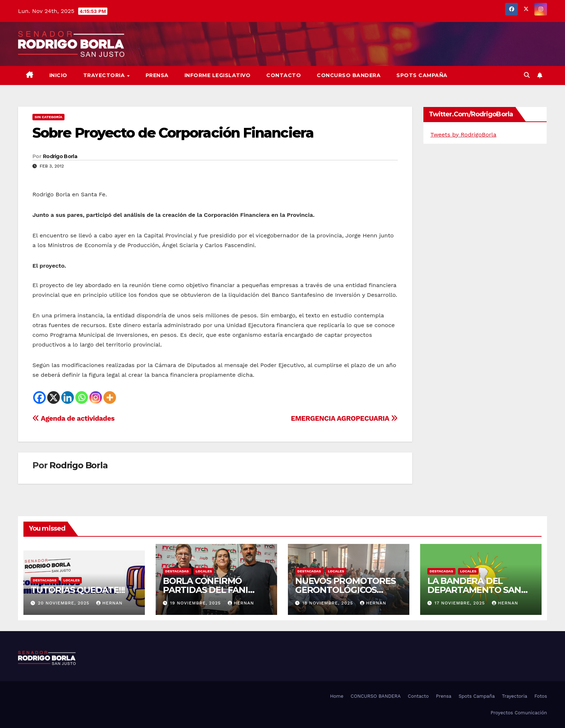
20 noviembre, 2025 (64, 603)
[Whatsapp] (82, 398)
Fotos (541, 696)
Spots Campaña (477, 696)
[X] (54, 398)
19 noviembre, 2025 (196, 603)
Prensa (157, 75)
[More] (110, 398)
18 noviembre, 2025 (329, 603)
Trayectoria (105, 75)
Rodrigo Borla (60, 156)
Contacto (284, 75)
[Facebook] (39, 398)
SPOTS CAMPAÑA (422, 75)
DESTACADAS (45, 580)
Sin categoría (48, 117)
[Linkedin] (68, 398)
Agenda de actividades (74, 418)
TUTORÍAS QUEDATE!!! (78, 590)
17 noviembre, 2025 (461, 603)
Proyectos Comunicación (519, 713)
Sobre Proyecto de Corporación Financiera (173, 133)
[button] (527, 75)
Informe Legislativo (218, 75)
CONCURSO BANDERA (349, 75)
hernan (109, 603)
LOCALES (72, 580)
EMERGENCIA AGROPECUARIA (344, 418)
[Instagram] (96, 398)
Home (337, 696)
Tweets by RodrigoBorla (464, 135)
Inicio (58, 75)
